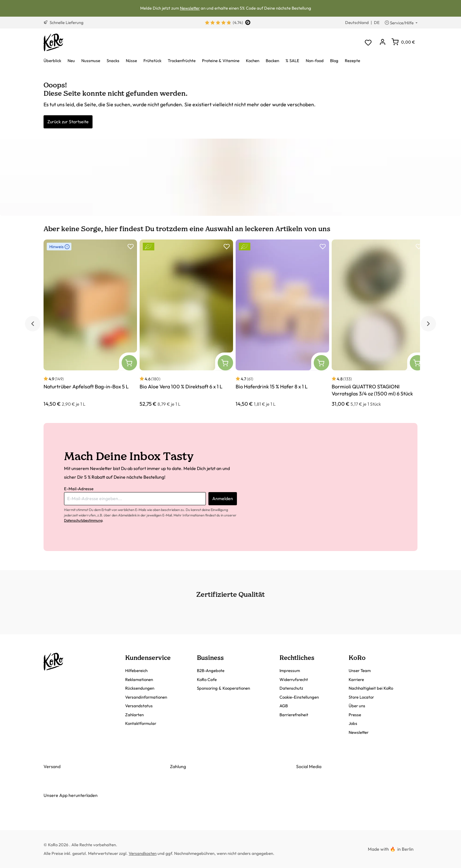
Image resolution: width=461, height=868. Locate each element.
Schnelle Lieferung (64, 22)
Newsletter (190, 8)
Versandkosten (143, 853)
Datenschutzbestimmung (83, 520)
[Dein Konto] (382, 42)
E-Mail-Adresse (79, 489)
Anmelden (223, 499)
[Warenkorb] (403, 42)
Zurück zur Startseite (68, 122)
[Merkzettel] (368, 42)
